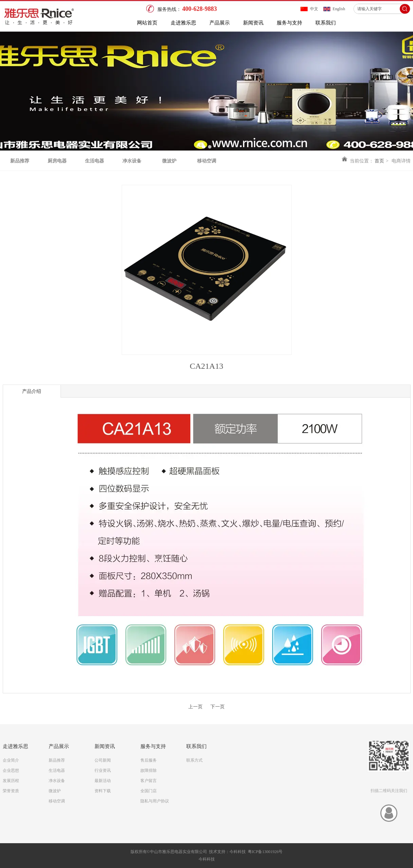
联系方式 (194, 760)
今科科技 (238, 852)
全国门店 (149, 791)
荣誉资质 (11, 791)
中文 (314, 9)
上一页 (195, 707)
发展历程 (11, 781)
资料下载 (103, 791)
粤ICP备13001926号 (265, 852)
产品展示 (59, 746)
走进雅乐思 (15, 746)
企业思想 (11, 770)
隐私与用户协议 (155, 801)
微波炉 (55, 791)
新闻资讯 (105, 746)
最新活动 (103, 781)
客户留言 (149, 781)
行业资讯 (103, 770)
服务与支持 (153, 746)
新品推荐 (57, 760)
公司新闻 (103, 760)
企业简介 (11, 760)
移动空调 (57, 801)
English (339, 9)
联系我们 (196, 746)
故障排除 (149, 770)
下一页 (218, 707)
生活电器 (57, 770)
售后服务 (149, 760)
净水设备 (57, 781)
